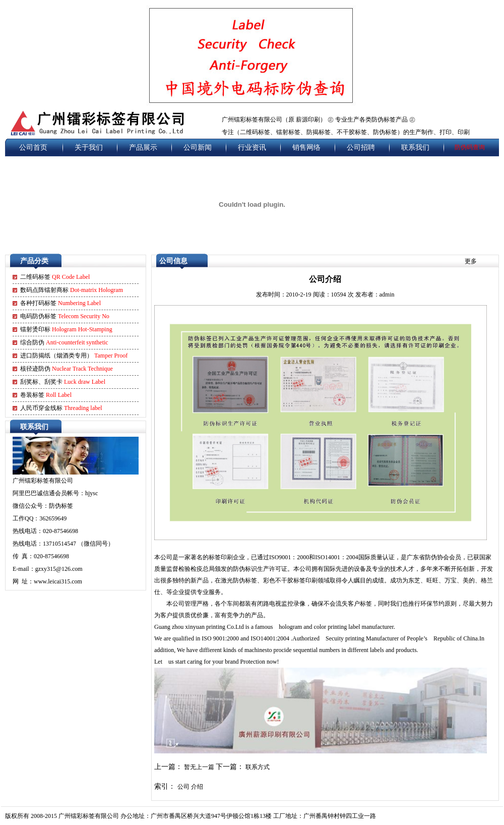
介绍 (197, 787)
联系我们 (415, 148)
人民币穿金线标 (61, 408)
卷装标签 (46, 395)
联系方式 (258, 767)
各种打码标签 (60, 303)
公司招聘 (361, 148)
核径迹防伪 (67, 369)
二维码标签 (55, 277)
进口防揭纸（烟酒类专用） (74, 356)
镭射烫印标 (66, 329)
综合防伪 (64, 342)
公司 (183, 787)
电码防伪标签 (65, 316)
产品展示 (143, 148)
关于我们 (89, 148)
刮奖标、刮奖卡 (63, 382)
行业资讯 (252, 148)
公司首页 (33, 148)
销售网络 (306, 148)
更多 (471, 261)
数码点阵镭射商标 (72, 290)
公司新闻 (198, 148)
